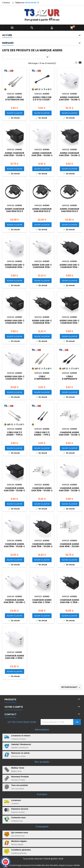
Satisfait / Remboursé (21, 744)
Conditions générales (21, 850)
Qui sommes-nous (20, 833)
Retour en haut (71, 687)
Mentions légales (19, 841)
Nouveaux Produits (20, 777)
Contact (6, 3)
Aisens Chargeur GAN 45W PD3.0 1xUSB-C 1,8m (15, 211)
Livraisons (16, 800)
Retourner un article (20, 753)
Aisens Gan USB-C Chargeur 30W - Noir (69, 323)
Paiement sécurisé (20, 809)
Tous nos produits (20, 785)
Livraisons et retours (21, 736)
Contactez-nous (19, 818)
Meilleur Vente (18, 768)
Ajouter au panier (15, 113)
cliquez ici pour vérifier (69, 865)
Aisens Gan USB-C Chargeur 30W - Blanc (15, 267)
